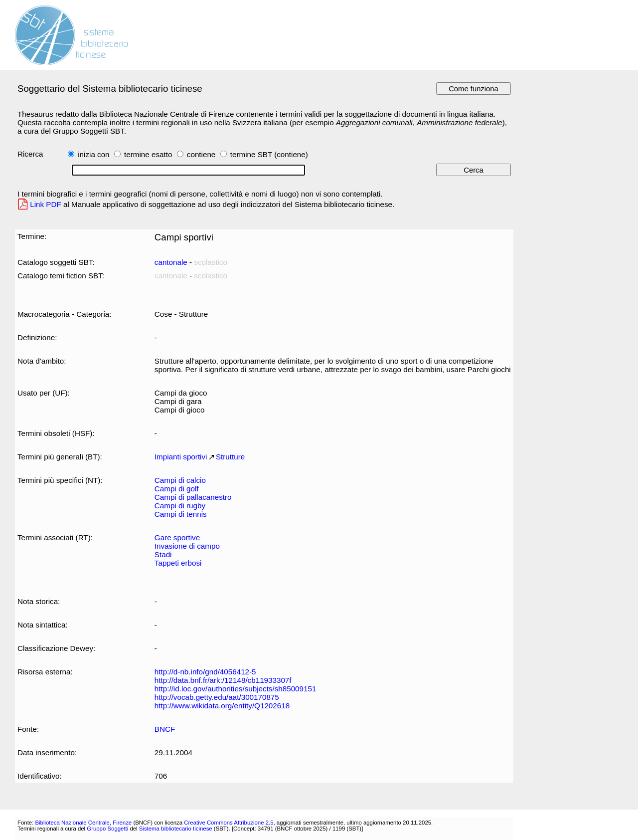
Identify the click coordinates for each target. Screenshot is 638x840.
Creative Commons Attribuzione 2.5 (229, 823)
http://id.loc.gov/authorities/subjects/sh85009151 (236, 689)
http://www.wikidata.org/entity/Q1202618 (222, 706)
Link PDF (46, 204)
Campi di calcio (180, 480)
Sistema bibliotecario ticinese (176, 829)
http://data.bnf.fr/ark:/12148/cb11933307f (223, 680)
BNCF (165, 729)
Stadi (163, 554)
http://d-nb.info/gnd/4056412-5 (205, 672)
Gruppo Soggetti (107, 829)
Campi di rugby (180, 506)
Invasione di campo (187, 546)
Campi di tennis (181, 514)
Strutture (230, 457)
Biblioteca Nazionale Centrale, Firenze (83, 823)
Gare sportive (177, 537)
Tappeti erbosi (178, 563)
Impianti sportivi (181, 457)
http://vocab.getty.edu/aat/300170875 (217, 697)
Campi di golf (177, 489)
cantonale (171, 262)
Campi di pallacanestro (193, 497)
